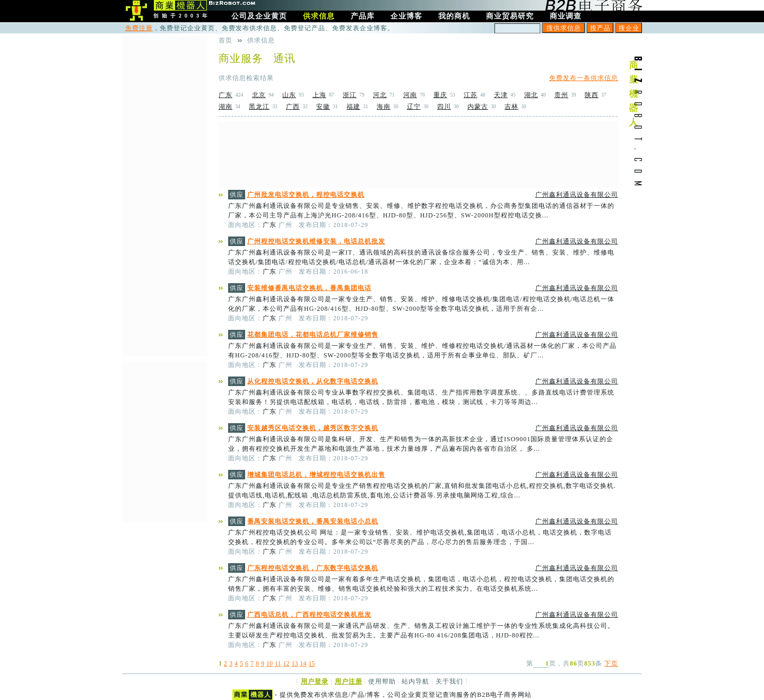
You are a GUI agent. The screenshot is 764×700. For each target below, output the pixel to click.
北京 (259, 95)
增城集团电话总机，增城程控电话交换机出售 (316, 475)
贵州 (561, 95)
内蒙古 (478, 107)
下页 (611, 663)
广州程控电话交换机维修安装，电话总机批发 (316, 241)
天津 (501, 95)
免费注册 (139, 28)
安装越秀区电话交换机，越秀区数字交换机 (313, 428)
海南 (384, 107)
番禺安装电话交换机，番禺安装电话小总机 (313, 521)
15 (312, 663)
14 (303, 663)
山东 (289, 95)
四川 (444, 107)
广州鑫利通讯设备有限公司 (577, 195)
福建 (353, 107)
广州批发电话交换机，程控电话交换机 (306, 195)
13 (295, 663)
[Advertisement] (418, 155)
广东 (225, 95)
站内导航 (415, 681)
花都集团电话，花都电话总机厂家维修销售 (313, 335)
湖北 (531, 95)
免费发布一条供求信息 (584, 78)
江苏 (471, 95)
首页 (225, 40)
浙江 (350, 95)
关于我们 (449, 681)
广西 (293, 107)
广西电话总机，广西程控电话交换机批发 (309, 615)
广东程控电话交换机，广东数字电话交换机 (313, 568)
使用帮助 (382, 681)
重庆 (440, 95)
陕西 (592, 95)
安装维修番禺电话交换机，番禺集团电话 (309, 288)
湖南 (225, 107)
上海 (319, 95)
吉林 (511, 107)
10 (270, 663)
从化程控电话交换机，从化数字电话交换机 (313, 381)
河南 (410, 95)
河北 (380, 95)
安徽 (323, 107)
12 (286, 663)
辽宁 (414, 107)
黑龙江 (259, 107)
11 (278, 663)
